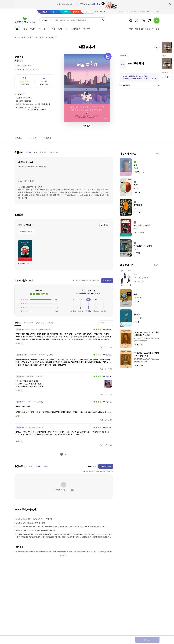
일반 (25, 29)
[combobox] (46, 20)
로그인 (127, 12)
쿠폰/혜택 (165, 73)
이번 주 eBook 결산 (152, 29)
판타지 (46, 29)
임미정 (17, 57)
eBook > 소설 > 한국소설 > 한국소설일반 (32, 167)
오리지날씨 (76, 29)
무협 (54, 29)
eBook (55, 12)
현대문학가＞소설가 (27, 231)
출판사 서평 (54, 152)
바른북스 (18, 61)
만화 (60, 29)
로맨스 (33, 29)
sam (65, 12)
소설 (29, 37)
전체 (31, 466)
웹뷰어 (48, 104)
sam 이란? (165, 77)
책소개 (28, 152)
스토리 (87, 12)
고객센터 (157, 12)
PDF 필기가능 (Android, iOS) (37, 110)
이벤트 (131, 29)
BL (40, 29)
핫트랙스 (76, 12)
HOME (15, 37)
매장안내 (150, 12)
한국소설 (38, 37)
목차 (35, 152)
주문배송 (142, 12)
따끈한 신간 (139, 29)
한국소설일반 (50, 37)
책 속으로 (43, 152)
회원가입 (120, 12)
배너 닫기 (170, 4)
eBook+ (87, 29)
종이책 (46, 466)
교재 (67, 29)
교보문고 (44, 12)
